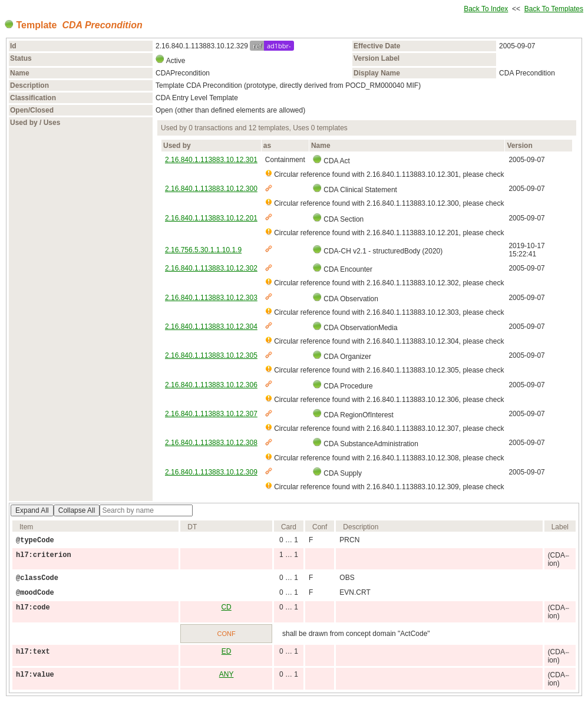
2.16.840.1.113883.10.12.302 (211, 268)
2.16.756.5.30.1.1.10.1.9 (203, 250)
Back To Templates (554, 9)
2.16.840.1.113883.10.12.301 (211, 160)
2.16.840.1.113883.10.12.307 (211, 414)
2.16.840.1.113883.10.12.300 (211, 189)
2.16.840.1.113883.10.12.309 (211, 472)
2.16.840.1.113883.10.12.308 (211, 443)
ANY (227, 674)
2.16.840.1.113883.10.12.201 (211, 218)
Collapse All (77, 510)
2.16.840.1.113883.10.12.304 (211, 327)
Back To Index (486, 9)
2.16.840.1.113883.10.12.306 (211, 385)
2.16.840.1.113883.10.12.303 (211, 298)
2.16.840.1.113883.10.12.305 (211, 355)
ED (227, 651)
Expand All (32, 510)
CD (226, 607)
